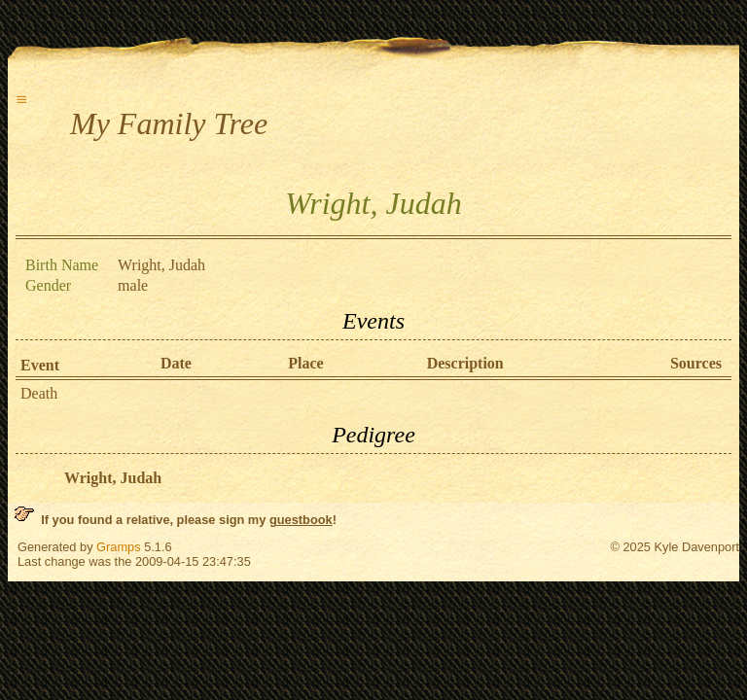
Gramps (119, 547)
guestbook (301, 520)
